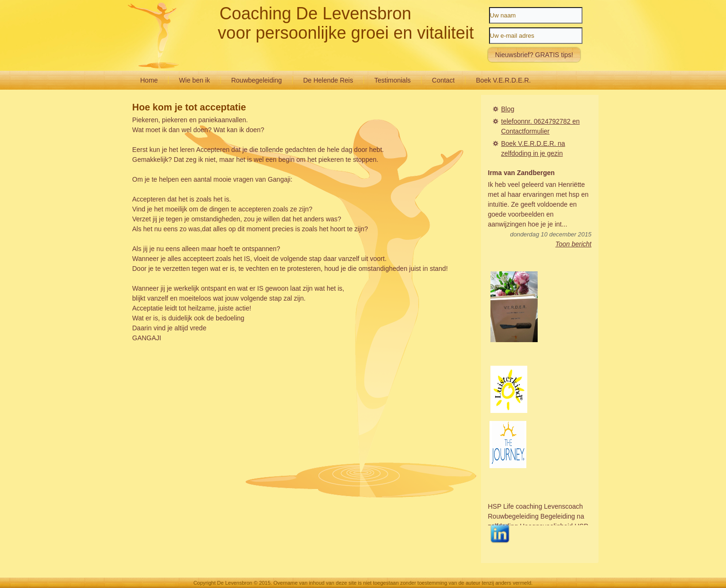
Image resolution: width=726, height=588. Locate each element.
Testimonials (393, 80)
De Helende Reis (328, 80)
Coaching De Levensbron (315, 13)
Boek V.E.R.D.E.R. (503, 80)
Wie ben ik (194, 80)
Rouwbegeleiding (257, 80)
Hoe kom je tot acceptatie (189, 107)
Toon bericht (573, 244)
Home (149, 80)
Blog (508, 109)
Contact (443, 80)
